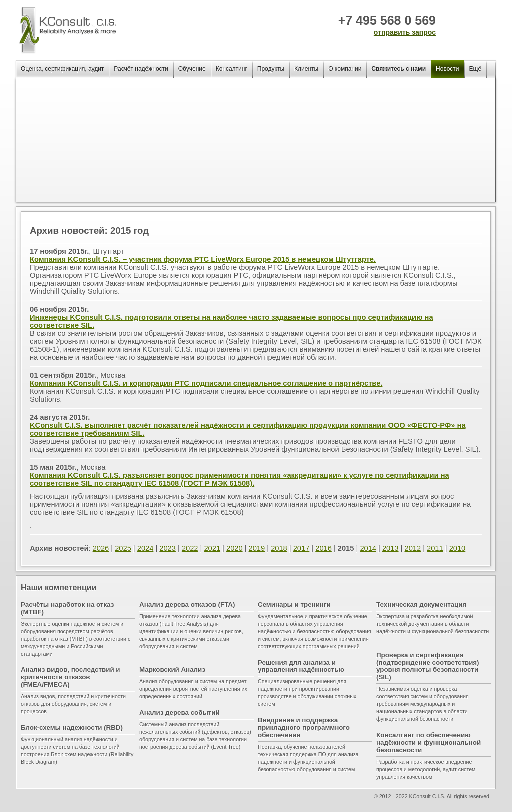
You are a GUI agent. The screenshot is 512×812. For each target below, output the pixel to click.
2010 (458, 548)
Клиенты (306, 69)
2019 (257, 548)
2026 (101, 548)
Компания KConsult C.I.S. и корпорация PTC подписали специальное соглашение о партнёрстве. (206, 383)
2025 (123, 548)
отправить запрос (405, 32)
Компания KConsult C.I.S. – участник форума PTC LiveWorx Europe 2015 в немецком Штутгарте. (203, 259)
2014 (368, 548)
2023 (168, 548)
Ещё (476, 69)
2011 (435, 548)
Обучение (192, 69)
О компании (345, 69)
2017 (302, 548)
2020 (235, 548)
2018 (279, 548)
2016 (324, 548)
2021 (212, 548)
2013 (391, 548)
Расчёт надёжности (141, 69)
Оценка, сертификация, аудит (62, 69)
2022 (190, 548)
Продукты (271, 69)
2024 (146, 548)
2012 (413, 548)
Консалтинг (232, 69)
